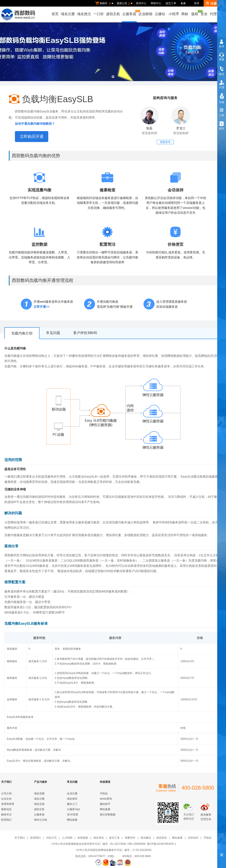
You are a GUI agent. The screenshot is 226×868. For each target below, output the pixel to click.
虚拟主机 (113, 14)
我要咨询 (165, 142)
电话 (222, 74)
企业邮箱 (145, 14)
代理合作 (217, 14)
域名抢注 (84, 14)
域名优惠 (39, 793)
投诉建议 (146, 838)
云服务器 (129, 13)
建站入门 (72, 804)
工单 (222, 115)
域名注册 (68, 14)
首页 (55, 14)
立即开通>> (41, 307)
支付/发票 (73, 815)
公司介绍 (6, 793)
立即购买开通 (32, 137)
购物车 (105, 4)
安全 (204, 14)
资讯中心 (141, 3)
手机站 (104, 793)
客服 (222, 59)
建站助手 (105, 804)
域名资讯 (99, 838)
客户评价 (85, 333)
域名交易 (39, 804)
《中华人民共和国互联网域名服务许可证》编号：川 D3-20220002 (113, 850)
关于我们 (20, 838)
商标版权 (190, 13)
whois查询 (106, 799)
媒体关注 (6, 815)
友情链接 (83, 838)
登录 (197, 3)
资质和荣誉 (8, 804)
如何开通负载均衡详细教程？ (35, 124)
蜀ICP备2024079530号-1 (161, 844)
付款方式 (51, 838)
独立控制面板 (108, 815)
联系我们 (6, 820)
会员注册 (72, 793)
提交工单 (171, 3)
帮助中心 (156, 3)
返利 (222, 128)
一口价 (99, 14)
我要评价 (130, 838)
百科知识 (193, 838)
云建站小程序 (167, 14)
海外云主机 (41, 820)
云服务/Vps (74, 809)
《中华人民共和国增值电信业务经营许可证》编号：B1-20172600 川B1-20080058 (98, 844)
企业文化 (6, 799)
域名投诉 (161, 838)
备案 (183, 3)
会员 (222, 46)
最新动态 (6, 809)
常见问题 (53, 333)
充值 (222, 102)
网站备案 (72, 820)
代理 (222, 87)
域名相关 (72, 799)
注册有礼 (214, 4)
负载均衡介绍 (22, 333)
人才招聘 (67, 838)
